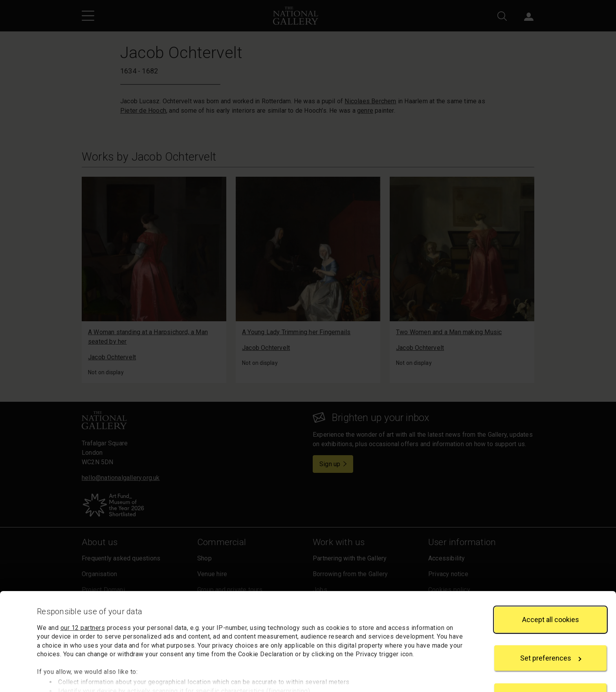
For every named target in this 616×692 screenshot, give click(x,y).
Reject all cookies (550, 664)
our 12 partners (83, 595)
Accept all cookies (551, 587)
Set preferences (551, 625)
